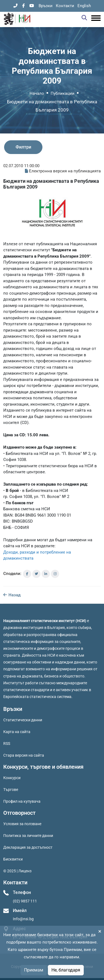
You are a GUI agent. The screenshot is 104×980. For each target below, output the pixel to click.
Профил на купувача (22, 801)
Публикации (63, 93)
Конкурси (12, 778)
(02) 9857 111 (25, 901)
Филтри (23, 147)
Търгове (11, 790)
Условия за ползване (22, 824)
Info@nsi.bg (23, 919)
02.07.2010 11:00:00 (21, 166)
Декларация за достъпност (28, 847)
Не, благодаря (66, 970)
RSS (7, 743)
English (84, 6)
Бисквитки (13, 859)
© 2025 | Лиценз (17, 871)
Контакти (65, 6)
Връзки (46, 6)
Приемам (34, 970)
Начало (37, 93)
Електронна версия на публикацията (63, 171)
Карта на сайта (17, 732)
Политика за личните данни (28, 836)
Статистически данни (23, 720)
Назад (12, 595)
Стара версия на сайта (24, 755)
